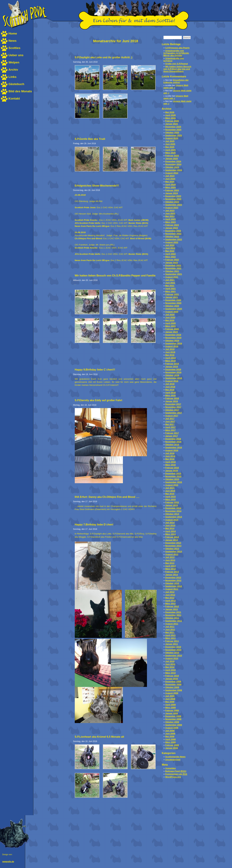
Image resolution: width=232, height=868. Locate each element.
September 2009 (174, 690)
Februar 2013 (172, 572)
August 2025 (172, 138)
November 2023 (173, 199)
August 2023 (172, 208)
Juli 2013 (170, 557)
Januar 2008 (172, 748)
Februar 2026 (172, 121)
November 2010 (173, 650)
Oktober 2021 (172, 271)
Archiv (13, 70)
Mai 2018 (170, 390)
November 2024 (173, 164)
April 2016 (170, 462)
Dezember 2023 (173, 196)
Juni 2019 (170, 352)
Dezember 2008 (173, 716)
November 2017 (173, 407)
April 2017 (170, 427)
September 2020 (174, 309)
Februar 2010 (172, 676)
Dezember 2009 (173, 682)
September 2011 (174, 621)
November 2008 (173, 719)
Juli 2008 (170, 731)
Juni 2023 (170, 213)
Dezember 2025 (173, 127)
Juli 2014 (170, 523)
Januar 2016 (172, 471)
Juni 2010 (170, 664)
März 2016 (170, 465)
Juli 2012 (170, 592)
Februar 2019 (172, 364)
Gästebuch (16, 84)
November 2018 (173, 372)
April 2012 (170, 601)
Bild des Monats (20, 91)
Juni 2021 (170, 283)
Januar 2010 (172, 679)
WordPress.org (173, 777)
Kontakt (14, 98)
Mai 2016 (170, 459)
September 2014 (174, 517)
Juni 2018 (170, 387)
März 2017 (170, 430)
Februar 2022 (172, 260)
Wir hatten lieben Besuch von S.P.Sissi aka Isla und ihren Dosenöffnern (177, 69)
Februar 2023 (172, 225)
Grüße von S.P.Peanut (177, 64)
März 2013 (170, 569)
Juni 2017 (170, 421)
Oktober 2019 (172, 341)
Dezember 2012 (173, 578)
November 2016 (173, 442)
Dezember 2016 (173, 439)
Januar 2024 (172, 193)
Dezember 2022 (173, 231)
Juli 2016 (170, 453)
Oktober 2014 (172, 514)
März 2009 (170, 708)
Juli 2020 (170, 315)
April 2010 (170, 670)
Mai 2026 (170, 112)
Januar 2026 (172, 124)
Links (13, 77)
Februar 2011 (172, 641)
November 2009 (173, 684)
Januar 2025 (172, 159)
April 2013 (170, 566)
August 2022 (172, 242)
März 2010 (170, 673)
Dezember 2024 (173, 161)
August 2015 (172, 485)
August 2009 (172, 693)
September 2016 (174, 447)
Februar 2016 (172, 468)
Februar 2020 (172, 329)
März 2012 (170, 604)
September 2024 (174, 170)
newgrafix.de (8, 862)
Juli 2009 (170, 696)
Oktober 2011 (172, 618)
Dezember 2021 (173, 265)
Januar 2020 (172, 332)
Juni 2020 (170, 317)
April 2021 (170, 289)
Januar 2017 (172, 436)
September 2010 (174, 656)
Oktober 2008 (172, 722)
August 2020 (172, 312)
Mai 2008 (170, 736)
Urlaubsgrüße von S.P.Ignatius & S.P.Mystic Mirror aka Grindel (176, 53)
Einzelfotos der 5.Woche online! (176, 81)
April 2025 (170, 150)
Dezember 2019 (173, 335)
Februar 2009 (172, 710)
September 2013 (174, 552)
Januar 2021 (172, 297)
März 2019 (170, 361)
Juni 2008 (170, 734)
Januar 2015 (172, 505)
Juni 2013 (170, 560)
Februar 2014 (172, 537)
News (13, 41)
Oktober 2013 (172, 549)
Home (13, 33)
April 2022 (170, 254)
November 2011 (173, 615)
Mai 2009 (170, 702)
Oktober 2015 (172, 479)
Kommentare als (176, 774)
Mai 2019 (170, 355)
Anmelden (171, 768)
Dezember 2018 (173, 369)
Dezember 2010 (173, 647)
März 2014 (170, 534)
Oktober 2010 (172, 653)
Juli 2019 (170, 349)
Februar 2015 (172, 502)
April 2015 (170, 497)
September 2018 (174, 378)
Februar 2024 (172, 190)
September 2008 (174, 725)
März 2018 (170, 395)
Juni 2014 (170, 526)
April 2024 (170, 185)
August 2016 (172, 450)
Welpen (14, 62)
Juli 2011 (170, 627)
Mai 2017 (170, 424)
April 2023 (170, 219)
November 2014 (173, 511)
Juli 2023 (170, 211)
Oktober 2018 (172, 375)
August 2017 (172, 416)
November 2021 (173, 268)
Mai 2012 (170, 598)
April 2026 (170, 115)
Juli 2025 (170, 141)
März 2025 (170, 153)
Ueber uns (16, 55)
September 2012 (174, 586)
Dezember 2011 (173, 612)
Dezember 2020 (173, 300)
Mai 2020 (170, 320)
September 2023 (174, 205)
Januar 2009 (172, 713)
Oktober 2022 (172, 237)
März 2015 (170, 499)
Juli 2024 (170, 176)
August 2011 (172, 624)
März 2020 (170, 326)
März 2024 (170, 187)
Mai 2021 (170, 286)
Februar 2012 (172, 606)
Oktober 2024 (172, 167)
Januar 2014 (172, 540)
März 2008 (170, 742)
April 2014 (170, 531)
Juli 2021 (170, 280)
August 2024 (172, 173)
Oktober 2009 (172, 687)
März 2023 (170, 222)
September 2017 (174, 413)
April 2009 (170, 705)
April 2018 (170, 393)
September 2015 (174, 482)
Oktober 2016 (172, 445)
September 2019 (174, 343)
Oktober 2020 (172, 306)
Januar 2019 (172, 367)
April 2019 (170, 358)
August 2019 (172, 346)
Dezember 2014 (173, 508)
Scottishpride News (175, 757)
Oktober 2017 (172, 410)
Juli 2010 (170, 661)
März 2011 (170, 638)
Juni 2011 (170, 630)
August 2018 (172, 381)
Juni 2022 (170, 248)
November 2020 (173, 303)
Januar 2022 (172, 263)
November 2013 (173, 546)
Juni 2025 (170, 144)
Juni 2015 (170, 491)
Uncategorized (173, 760)
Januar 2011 (172, 644)
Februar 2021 (172, 294)
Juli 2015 (170, 488)
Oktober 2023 (172, 202)
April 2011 (170, 635)
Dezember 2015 (173, 473)
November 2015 (173, 476)
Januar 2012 (172, 609)
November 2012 (173, 580)
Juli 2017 (170, 419)
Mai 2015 (170, 494)
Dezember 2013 (173, 543)
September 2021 (174, 274)
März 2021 (170, 291)
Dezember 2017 (173, 404)
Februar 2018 (172, 398)
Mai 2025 (170, 147)
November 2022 (173, 234)
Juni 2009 (170, 699)
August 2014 (172, 520)
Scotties (14, 48)
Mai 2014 (170, 528)
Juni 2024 (170, 179)
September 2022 (174, 239)
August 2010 (172, 658)
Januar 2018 (172, 401)
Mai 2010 (170, 667)
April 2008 (170, 739)
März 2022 (170, 257)
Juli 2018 (170, 384)
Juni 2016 (170, 456)
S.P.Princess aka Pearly (177, 48)
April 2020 (170, 323)
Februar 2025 (172, 156)
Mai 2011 (170, 632)
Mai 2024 (170, 182)
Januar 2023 (172, 228)
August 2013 (172, 554)
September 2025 (174, 135)
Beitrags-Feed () (176, 771)
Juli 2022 (170, 245)
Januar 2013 (172, 575)
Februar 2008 (172, 745)
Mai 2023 (170, 216)
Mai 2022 (170, 251)
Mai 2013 (170, 563)
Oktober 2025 (172, 133)
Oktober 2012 (172, 583)
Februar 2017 (172, 433)
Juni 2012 (170, 595)
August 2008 (172, 728)
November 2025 (173, 130)
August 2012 (172, 589)
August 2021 (172, 277)
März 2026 (170, 118)
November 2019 (173, 338)
